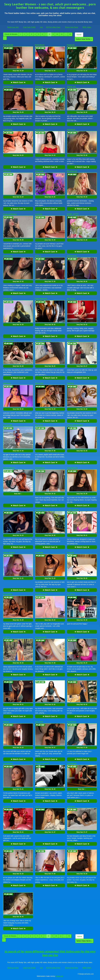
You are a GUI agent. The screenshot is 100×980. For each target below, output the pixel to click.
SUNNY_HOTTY (73, 214)
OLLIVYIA (7, 637)
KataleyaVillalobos (10, 214)
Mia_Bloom (71, 299)
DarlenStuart (40, 45)
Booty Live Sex (13, 27)
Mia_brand (39, 425)
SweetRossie (40, 468)
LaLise (37, 806)
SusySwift (7, 806)
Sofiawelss (39, 87)
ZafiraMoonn (40, 510)
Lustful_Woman (73, 510)
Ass (41, 27)
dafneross (7, 383)
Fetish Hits (60, 976)
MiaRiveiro (7, 171)
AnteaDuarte (8, 130)
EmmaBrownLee (41, 594)
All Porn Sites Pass (53, 27)
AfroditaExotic (40, 679)
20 (70, 34)
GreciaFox (7, 510)
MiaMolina (71, 848)
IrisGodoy (39, 214)
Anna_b (38, 256)
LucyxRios (71, 637)
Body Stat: (18, 71)
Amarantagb (8, 425)
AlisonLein (39, 383)
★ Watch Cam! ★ (18, 82)
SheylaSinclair (8, 340)
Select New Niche (84, 39)
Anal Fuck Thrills (29, 27)
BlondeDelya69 (41, 637)
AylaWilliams (8, 763)
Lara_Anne (39, 722)
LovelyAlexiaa (72, 679)
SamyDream (40, 130)
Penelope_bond (73, 340)
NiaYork (6, 722)
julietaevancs (72, 256)
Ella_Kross (71, 594)
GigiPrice (70, 383)
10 (57, 34)
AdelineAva (7, 299)
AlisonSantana (9, 848)
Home (79, 35)
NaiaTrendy (39, 171)
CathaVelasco (8, 87)
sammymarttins (41, 848)
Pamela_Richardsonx (43, 340)
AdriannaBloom (9, 468)
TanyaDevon (71, 722)
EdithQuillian (72, 763)
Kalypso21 (71, 45)
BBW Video (87, 27)
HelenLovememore (10, 891)
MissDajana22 (72, 171)
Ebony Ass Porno (72, 27)
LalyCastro (71, 806)
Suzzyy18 (70, 553)
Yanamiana (71, 130)
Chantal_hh (71, 87)
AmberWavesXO (41, 299)
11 (62, 34)
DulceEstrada (8, 45)
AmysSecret (8, 679)
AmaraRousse (72, 468)
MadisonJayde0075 (42, 763)
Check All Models (11, 34)
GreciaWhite (8, 594)
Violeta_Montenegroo (75, 425)
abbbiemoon (8, 256)
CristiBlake (39, 553)
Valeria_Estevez (9, 553)
